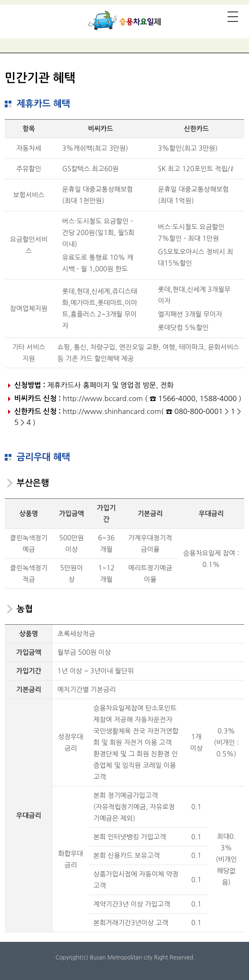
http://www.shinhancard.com (112, 411)
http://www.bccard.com (103, 398)
